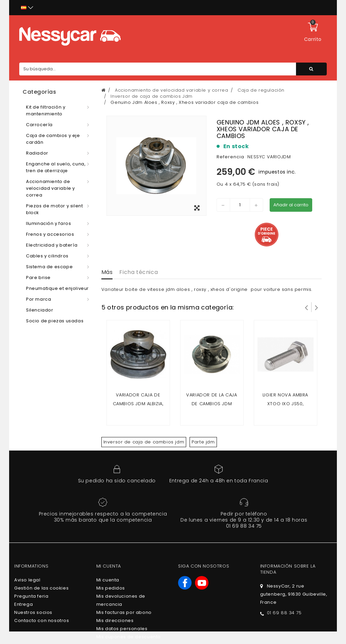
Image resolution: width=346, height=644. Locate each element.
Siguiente (317, 307)
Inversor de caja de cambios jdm (144, 442)
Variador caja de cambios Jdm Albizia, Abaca (138, 404)
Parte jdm (203, 442)
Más (107, 272)
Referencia (230, 157)
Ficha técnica (139, 272)
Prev (306, 307)
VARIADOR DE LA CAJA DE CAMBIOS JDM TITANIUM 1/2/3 (212, 404)
